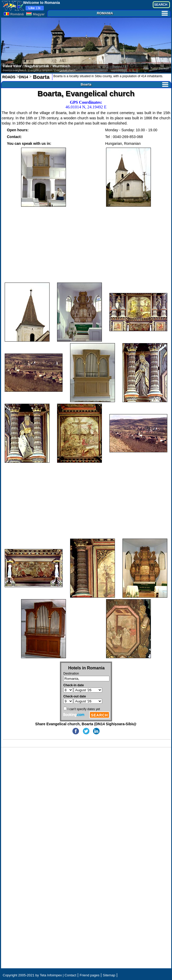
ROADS (9, 77)
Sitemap (109, 975)
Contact (70, 975)
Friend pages (90, 975)
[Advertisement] (86, 245)
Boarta (41, 77)
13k (35, 8)
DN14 (23, 77)
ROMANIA (132, 13)
